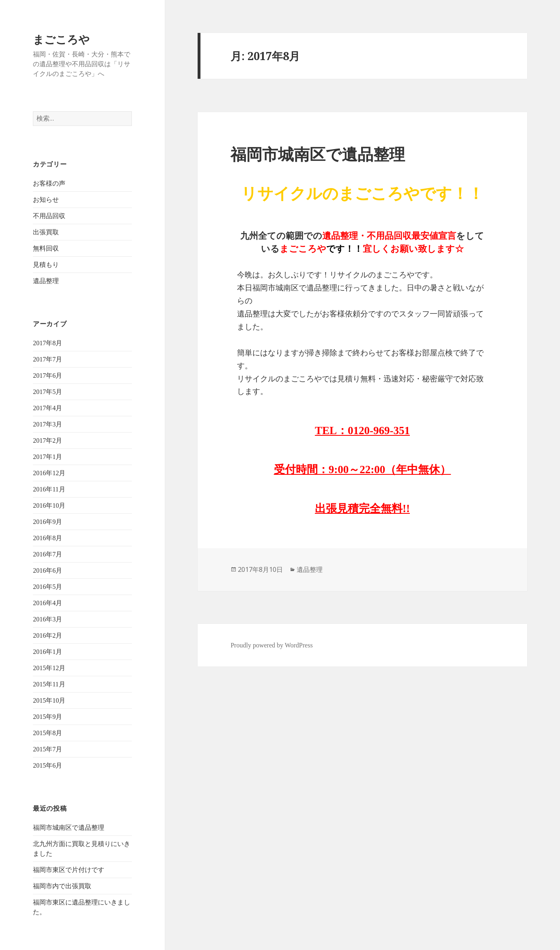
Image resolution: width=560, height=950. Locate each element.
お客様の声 (49, 183)
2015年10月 (49, 700)
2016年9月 (47, 522)
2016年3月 (47, 619)
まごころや (61, 39)
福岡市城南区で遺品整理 (69, 828)
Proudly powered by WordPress (271, 645)
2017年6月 (47, 375)
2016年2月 (47, 635)
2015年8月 (47, 733)
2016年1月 (47, 652)
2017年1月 (47, 457)
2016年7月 (47, 554)
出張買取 (46, 232)
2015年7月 (47, 749)
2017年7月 (47, 359)
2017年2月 (47, 440)
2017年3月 (47, 424)
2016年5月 (47, 587)
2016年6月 (47, 570)
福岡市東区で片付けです (69, 870)
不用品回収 (49, 216)
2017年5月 (47, 392)
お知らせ (46, 200)
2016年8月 (47, 538)
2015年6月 (47, 765)
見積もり (46, 265)
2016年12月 (49, 473)
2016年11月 (49, 489)
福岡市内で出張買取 (62, 886)
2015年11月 (49, 684)
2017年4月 (47, 408)
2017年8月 (47, 343)
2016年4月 (47, 603)
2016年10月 (49, 505)
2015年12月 (49, 668)
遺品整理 (46, 281)
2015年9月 (47, 717)
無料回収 (46, 248)
